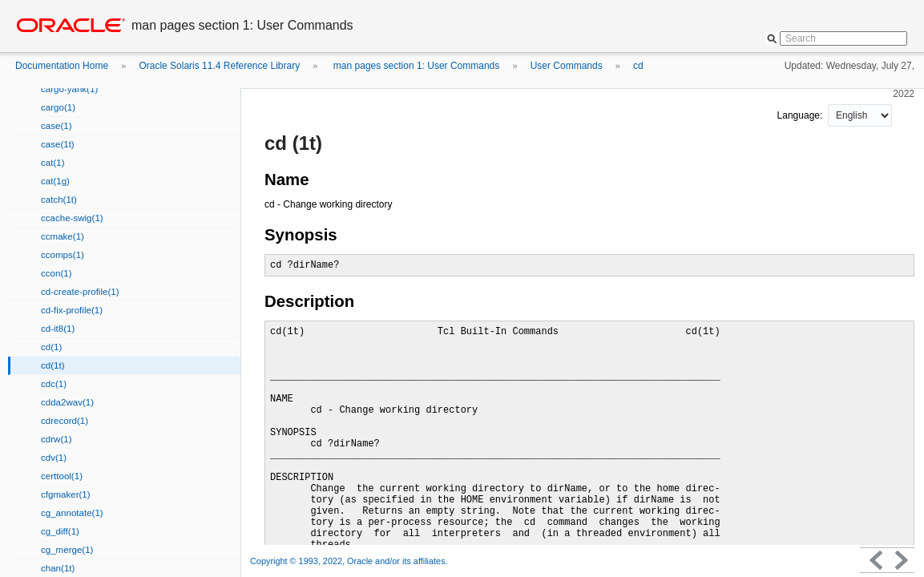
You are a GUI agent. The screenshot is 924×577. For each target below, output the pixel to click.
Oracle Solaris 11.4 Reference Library (219, 66)
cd (638, 66)
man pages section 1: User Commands (416, 66)
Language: (801, 115)
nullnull (860, 115)
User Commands (567, 66)
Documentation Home (62, 66)
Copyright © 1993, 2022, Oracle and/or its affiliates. (350, 561)
